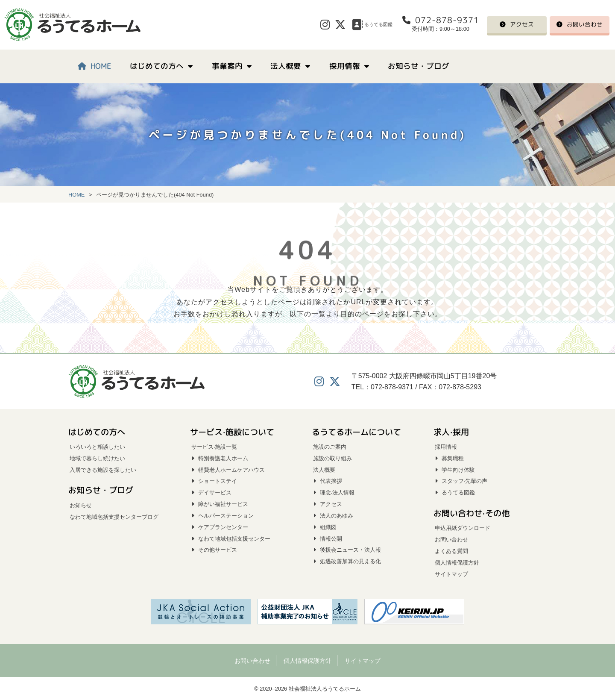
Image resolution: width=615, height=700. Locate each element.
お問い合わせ (585, 25)
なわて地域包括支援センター (234, 539)
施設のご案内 (330, 447)
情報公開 (331, 539)
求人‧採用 (451, 431)
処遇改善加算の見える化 (350, 561)
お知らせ (81, 505)
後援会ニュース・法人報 (350, 550)
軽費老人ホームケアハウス (231, 470)
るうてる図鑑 (458, 493)
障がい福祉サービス (223, 504)
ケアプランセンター (223, 527)
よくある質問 (451, 551)
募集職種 (453, 458)
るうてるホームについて (356, 431)
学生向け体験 (458, 470)
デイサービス (215, 493)
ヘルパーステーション (226, 516)
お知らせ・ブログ (419, 66)
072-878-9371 (447, 20)
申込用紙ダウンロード (463, 528)
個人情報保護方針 (457, 563)
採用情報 (345, 66)
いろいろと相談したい (97, 447)
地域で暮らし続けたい (97, 458)
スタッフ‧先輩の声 (464, 481)
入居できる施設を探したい (103, 470)
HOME (101, 66)
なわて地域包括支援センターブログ (114, 517)
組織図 (328, 527)
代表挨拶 (331, 481)
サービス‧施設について (232, 431)
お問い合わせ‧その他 (471, 513)
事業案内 (227, 66)
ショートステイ (218, 481)
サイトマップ (451, 574)
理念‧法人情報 (337, 493)
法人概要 (286, 66)
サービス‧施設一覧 (214, 447)
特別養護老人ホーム (223, 458)
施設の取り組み (332, 458)
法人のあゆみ (337, 516)
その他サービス (218, 550)
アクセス (522, 25)
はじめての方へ (157, 66)
